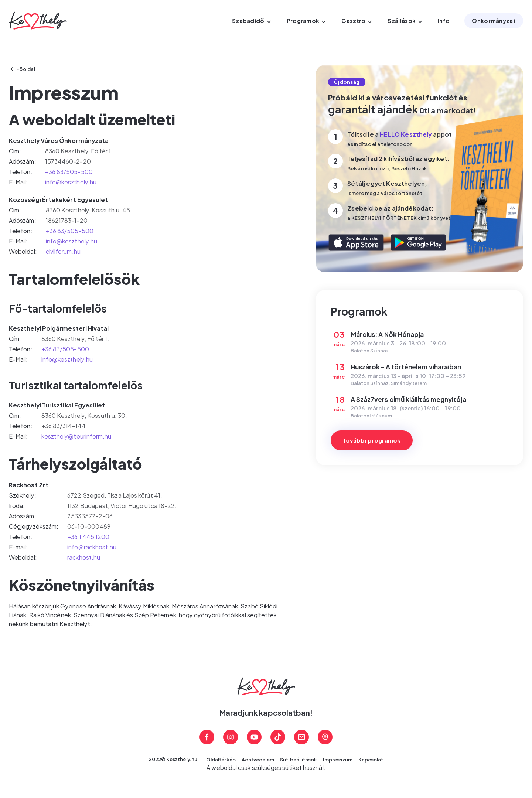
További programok (372, 440)
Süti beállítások (299, 760)
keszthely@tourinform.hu (76, 436)
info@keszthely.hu (71, 182)
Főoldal (26, 69)
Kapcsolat (371, 760)
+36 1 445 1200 (88, 537)
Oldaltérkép (221, 760)
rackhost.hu (84, 557)
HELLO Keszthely (406, 134)
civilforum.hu (63, 251)
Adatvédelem (258, 760)
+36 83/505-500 (69, 172)
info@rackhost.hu (92, 547)
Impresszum (338, 760)
